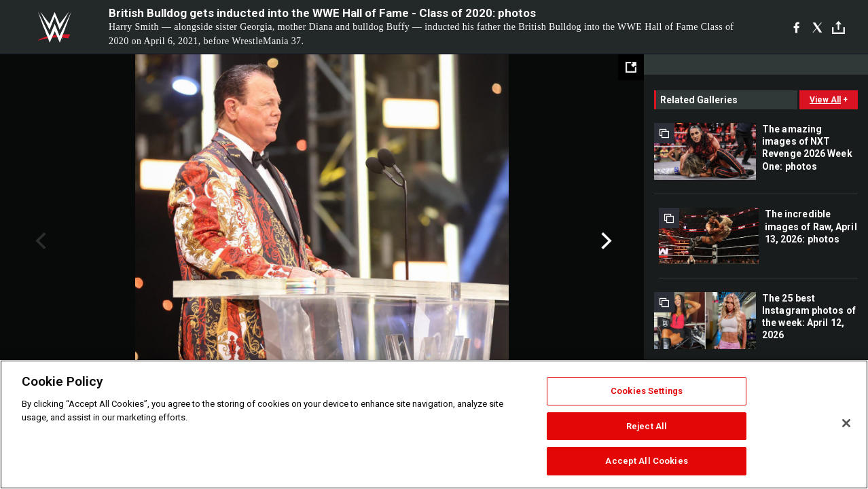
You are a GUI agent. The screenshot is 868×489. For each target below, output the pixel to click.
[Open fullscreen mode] (631, 67)
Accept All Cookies (646, 461)
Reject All (647, 426)
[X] (817, 27)
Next (605, 241)
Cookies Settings (647, 391)
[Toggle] (838, 28)
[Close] (846, 423)
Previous (39, 241)
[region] (434, 424)
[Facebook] (796, 27)
